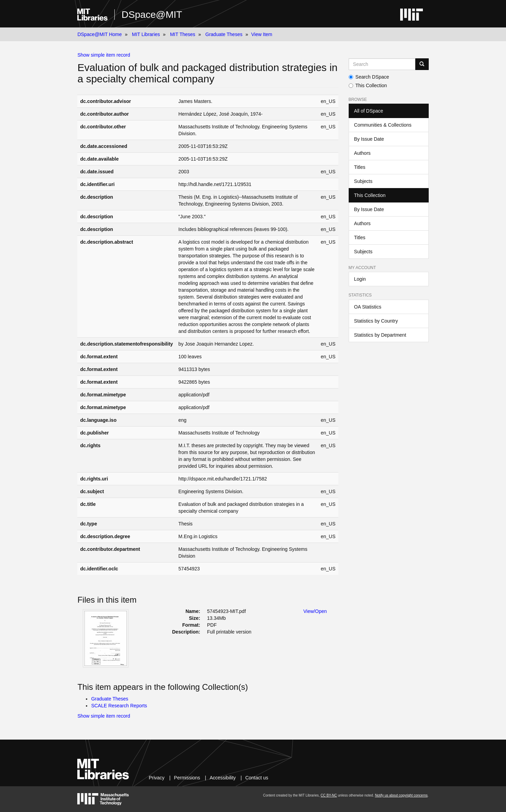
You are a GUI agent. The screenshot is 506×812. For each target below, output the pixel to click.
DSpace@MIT (152, 15)
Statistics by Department (380, 335)
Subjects (363, 181)
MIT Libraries (146, 34)
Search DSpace (369, 77)
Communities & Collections (383, 125)
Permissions (187, 778)
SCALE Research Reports (119, 706)
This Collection (368, 85)
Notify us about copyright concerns (401, 795)
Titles (360, 167)
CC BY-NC (329, 795)
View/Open (315, 611)
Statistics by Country (376, 321)
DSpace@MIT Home (99, 34)
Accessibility (223, 778)
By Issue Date (369, 139)
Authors (362, 153)
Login (360, 279)
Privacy (157, 778)
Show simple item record (104, 55)
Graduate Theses (224, 34)
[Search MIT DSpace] (382, 64)
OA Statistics (368, 307)
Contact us (257, 778)
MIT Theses (183, 34)
